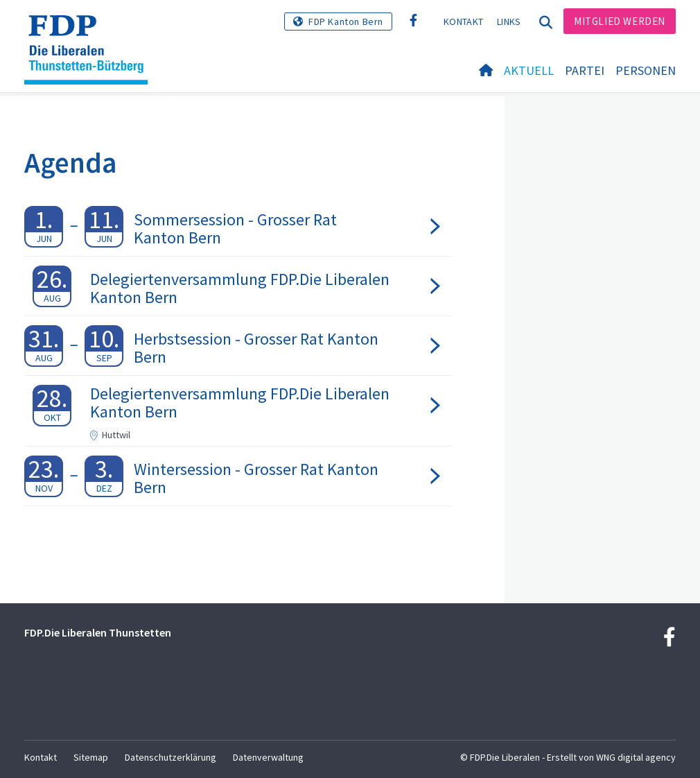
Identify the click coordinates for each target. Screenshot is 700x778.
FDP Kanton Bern (346, 21)
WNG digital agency (636, 757)
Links (509, 21)
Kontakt (463, 21)
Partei (585, 70)
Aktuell (529, 70)
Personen (646, 70)
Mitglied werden (620, 21)
